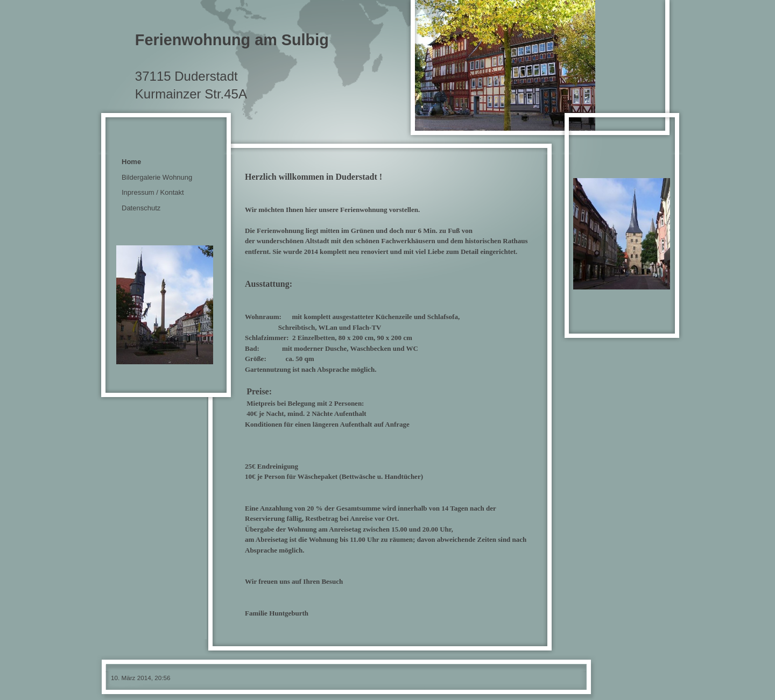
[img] (387, 77)
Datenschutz (141, 208)
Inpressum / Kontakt (153, 192)
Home (131, 162)
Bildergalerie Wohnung (157, 177)
